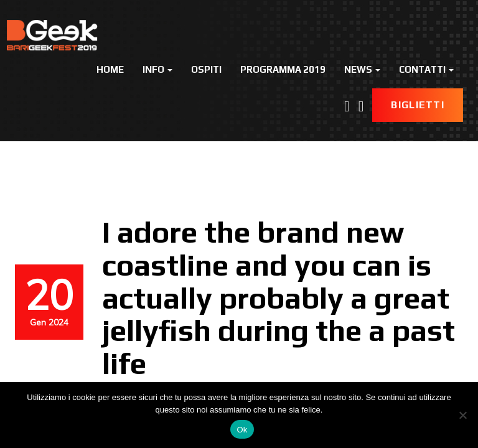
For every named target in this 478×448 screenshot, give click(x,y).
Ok (242, 430)
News (362, 69)
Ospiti (206, 69)
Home (110, 69)
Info (157, 69)
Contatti (426, 69)
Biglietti (418, 105)
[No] (462, 415)
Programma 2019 (283, 69)
